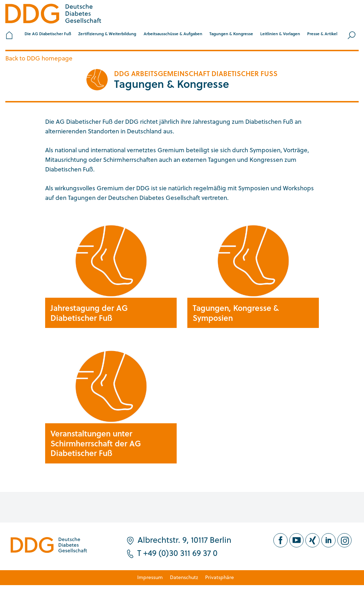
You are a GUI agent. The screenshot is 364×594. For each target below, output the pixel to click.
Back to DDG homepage (39, 58)
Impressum (150, 577)
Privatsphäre (220, 577)
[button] (48, 35)
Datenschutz (184, 577)
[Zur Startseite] (53, 15)
